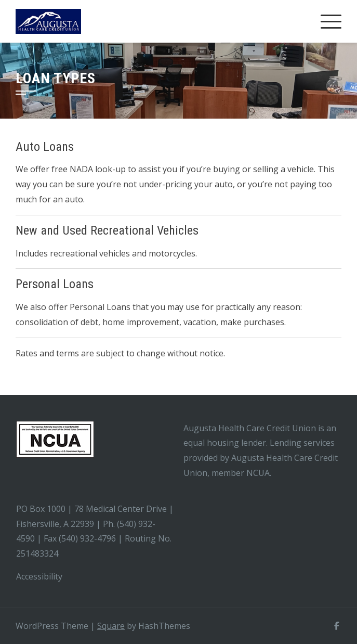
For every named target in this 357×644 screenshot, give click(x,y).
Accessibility (40, 576)
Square (111, 626)
